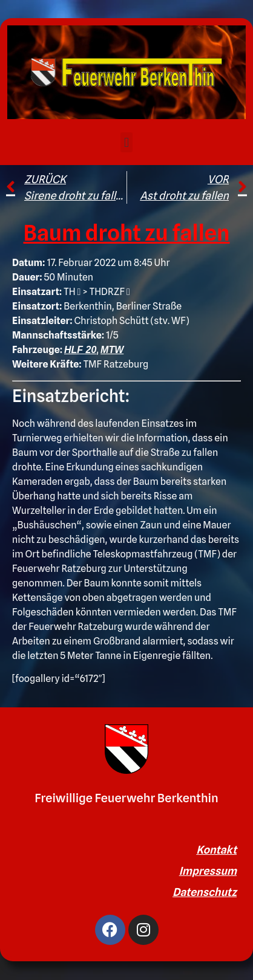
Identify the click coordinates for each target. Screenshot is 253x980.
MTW (112, 350)
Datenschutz (205, 892)
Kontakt (216, 850)
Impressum (208, 871)
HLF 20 (80, 350)
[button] (126, 142)
